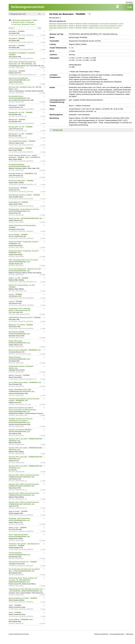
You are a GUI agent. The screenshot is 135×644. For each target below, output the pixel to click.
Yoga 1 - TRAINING (15, 605)
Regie (91, 28)
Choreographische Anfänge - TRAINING (22, 141)
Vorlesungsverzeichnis (28, 7)
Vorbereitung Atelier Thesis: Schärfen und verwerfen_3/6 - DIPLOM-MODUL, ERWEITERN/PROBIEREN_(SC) (23, 580)
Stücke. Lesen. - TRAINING (18, 528)
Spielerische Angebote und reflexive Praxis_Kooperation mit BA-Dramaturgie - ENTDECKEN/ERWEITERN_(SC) (23, 410)
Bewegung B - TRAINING (17, 120)
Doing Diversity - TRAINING (18, 188)
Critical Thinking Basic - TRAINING (21, 148)
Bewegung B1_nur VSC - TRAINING (21, 127)
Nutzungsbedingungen (117, 634)
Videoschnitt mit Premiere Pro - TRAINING (23, 562)
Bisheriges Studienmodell (22, 20)
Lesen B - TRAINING (16, 301)
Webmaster (130, 634)
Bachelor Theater (19, 22)
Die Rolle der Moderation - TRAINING (21, 181)
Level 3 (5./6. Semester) (21, 24)
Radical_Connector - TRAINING (19, 375)
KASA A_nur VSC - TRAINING (19, 278)
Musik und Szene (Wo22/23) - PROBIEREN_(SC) (25, 350)
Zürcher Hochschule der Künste (19, 634)
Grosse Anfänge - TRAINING (18, 235)
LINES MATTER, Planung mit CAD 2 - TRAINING (25, 318)
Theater (35, 20)
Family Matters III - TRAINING (19, 202)
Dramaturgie (93, 24)
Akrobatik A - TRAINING (17, 31)
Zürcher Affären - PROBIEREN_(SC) (21, 620)
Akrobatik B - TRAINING (17, 39)
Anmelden (129, 2)
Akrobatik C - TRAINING (17, 46)
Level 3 (33, 24)
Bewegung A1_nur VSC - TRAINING (21, 112)
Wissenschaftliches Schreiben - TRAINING (23, 598)
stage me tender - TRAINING (18, 511)
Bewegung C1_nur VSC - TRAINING (21, 134)
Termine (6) (57, 130)
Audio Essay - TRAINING (17, 71)
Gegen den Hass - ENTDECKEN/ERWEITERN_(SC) (26, 218)
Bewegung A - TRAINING (17, 105)
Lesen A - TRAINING (16, 294)
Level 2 (121, 24)
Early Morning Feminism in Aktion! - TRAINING (25, 195)
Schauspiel (30, 22)
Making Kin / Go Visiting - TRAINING (21, 325)
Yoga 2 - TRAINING (15, 612)
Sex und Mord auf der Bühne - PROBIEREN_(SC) (25, 382)
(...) (50, 30)
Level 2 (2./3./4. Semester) (108, 24)
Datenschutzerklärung (101, 634)
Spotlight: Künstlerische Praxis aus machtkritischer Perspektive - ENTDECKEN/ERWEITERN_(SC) (21, 421)
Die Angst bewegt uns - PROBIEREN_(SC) (23, 174)
